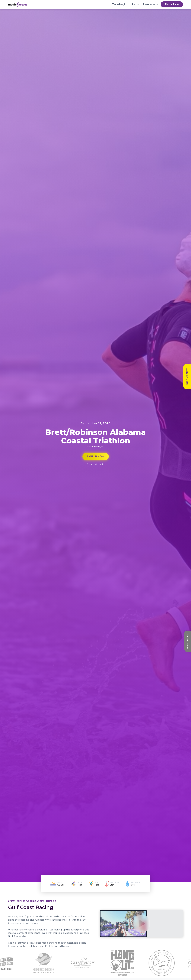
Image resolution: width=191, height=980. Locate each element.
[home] (18, 4)
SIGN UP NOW (96, 456)
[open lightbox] (142, 923)
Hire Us (135, 4)
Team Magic (119, 4)
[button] (151, 4)
